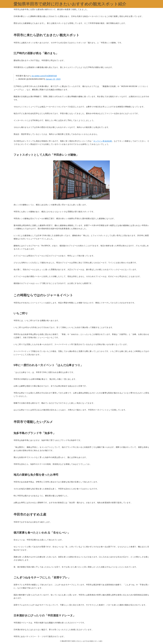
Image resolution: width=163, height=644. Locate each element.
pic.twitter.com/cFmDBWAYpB (44, 76)
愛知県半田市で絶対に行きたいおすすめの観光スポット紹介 (70, 4)
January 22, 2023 (53, 79)
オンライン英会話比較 (103, 141)
